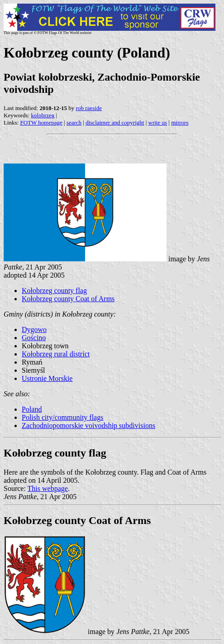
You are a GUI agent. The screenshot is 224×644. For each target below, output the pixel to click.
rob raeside (89, 108)
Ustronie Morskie (47, 378)
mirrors (180, 123)
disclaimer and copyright (115, 123)
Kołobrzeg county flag (54, 291)
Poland (32, 409)
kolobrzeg (43, 115)
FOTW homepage (41, 123)
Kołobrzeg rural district (56, 354)
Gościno (34, 338)
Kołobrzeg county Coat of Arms (68, 299)
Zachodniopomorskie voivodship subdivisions (88, 425)
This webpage (48, 488)
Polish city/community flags (62, 417)
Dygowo (34, 329)
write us (158, 123)
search (74, 123)
